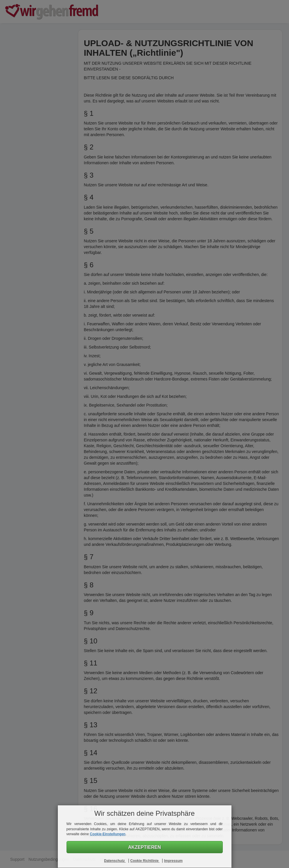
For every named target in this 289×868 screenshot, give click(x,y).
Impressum (173, 861)
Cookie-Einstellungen (108, 834)
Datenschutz (115, 861)
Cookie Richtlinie (145, 861)
